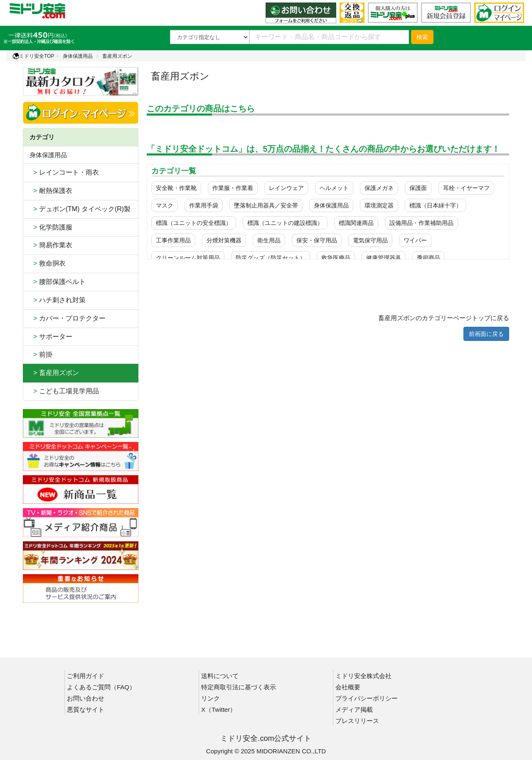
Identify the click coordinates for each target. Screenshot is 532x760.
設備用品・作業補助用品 (421, 223)
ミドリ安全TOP (33, 56)
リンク (211, 698)
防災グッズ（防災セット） (271, 258)
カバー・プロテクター (68, 318)
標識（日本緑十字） (436, 205)
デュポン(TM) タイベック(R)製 (80, 209)
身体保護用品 (78, 56)
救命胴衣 (48, 263)
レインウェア (286, 188)
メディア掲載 (354, 709)
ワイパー (415, 240)
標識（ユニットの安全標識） (194, 223)
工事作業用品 (173, 240)
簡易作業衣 (51, 245)
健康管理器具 (384, 258)
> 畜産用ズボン (54, 373)
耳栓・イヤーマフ (466, 188)
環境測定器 (379, 205)
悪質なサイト (86, 709)
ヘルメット (334, 188)
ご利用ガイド (86, 676)
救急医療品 (336, 258)
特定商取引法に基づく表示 (239, 687)
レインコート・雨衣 (64, 172)
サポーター (51, 337)
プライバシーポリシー (367, 698)
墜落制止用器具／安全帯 (266, 205)
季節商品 (429, 258)
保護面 (418, 188)
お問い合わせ (86, 698)
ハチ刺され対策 (58, 300)
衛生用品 (269, 240)
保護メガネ (379, 188)
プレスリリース (357, 721)
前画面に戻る (486, 334)
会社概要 (348, 687)
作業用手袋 (204, 205)
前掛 (41, 354)
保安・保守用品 (317, 240)
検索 (422, 37)
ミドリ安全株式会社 (363, 676)
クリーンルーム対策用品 (188, 258)
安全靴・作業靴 (176, 188)
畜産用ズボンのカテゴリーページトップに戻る (444, 318)
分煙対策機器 (224, 240)
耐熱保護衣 (51, 191)
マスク (165, 205)
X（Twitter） (219, 709)
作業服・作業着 (233, 188)
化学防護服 (51, 227)
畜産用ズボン (117, 56)
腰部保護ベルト (58, 282)
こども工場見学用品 (64, 391)
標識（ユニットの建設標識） (285, 223)
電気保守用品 (370, 240)
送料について (220, 676)
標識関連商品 (356, 223)
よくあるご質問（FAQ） (101, 687)
